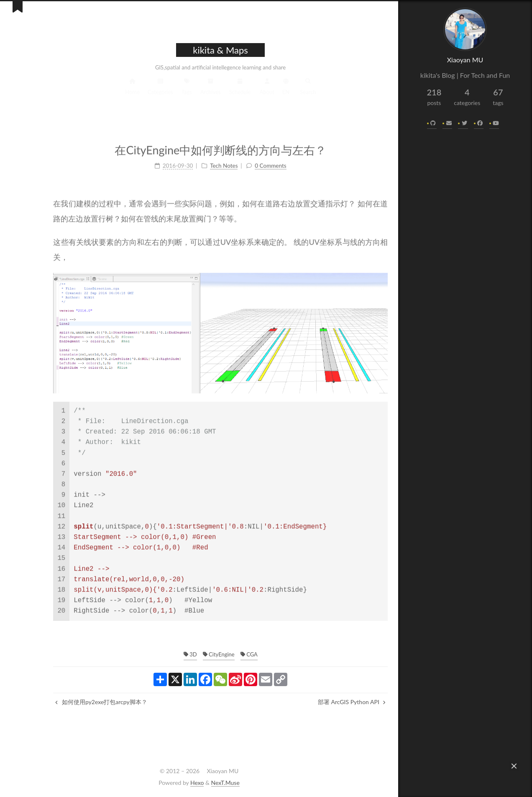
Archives (189, 91)
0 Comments (249, 161)
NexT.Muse (225, 783)
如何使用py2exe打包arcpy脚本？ (80, 702)
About (245, 91)
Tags (165, 91)
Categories (139, 91)
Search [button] (286, 91)
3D (169, 654)
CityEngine (197, 654)
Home (111, 91)
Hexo (197, 783)
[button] (514, 766)
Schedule (219, 91)
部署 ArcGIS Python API (330, 702)
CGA (227, 654)
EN (265, 91)
